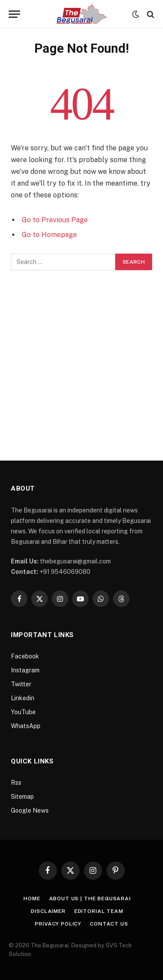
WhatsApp (26, 726)
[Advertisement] (81, 356)
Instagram (25, 670)
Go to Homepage (49, 235)
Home (32, 899)
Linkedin (23, 698)
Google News (30, 810)
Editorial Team (99, 911)
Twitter (21, 684)
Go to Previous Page (55, 220)
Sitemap (22, 797)
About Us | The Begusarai (90, 899)
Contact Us (109, 924)
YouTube (23, 712)
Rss (16, 783)
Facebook (25, 656)
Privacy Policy (58, 924)
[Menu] (14, 14)
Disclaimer (48, 911)
